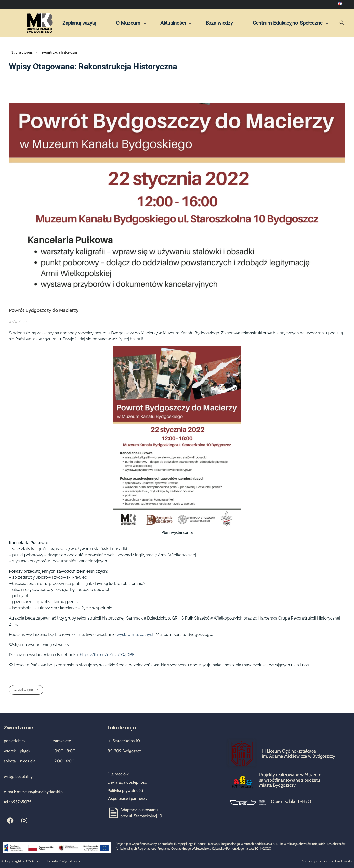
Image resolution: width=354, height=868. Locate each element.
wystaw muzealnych (136, 634)
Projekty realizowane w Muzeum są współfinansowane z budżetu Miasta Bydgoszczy (290, 780)
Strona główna (22, 52)
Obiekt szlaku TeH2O (291, 801)
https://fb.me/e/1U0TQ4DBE (107, 655)
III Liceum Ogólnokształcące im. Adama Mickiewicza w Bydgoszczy (299, 754)
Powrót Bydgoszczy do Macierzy (44, 310)
